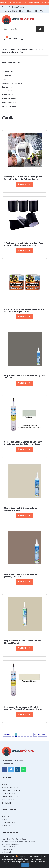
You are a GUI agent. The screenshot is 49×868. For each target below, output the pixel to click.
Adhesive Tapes (8, 72)
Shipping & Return (10, 787)
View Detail (25, 184)
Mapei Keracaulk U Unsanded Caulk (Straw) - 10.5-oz (21, 509)
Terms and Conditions (12, 791)
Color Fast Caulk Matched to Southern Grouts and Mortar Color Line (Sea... (23, 443)
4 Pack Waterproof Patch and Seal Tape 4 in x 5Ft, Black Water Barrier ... (24, 244)
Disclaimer (7, 803)
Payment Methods (10, 797)
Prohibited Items (9, 794)
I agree (25, 865)
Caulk (22, 52)
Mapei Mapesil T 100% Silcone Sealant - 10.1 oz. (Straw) (23, 642)
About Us (6, 784)
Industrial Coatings (9, 95)
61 (39, 735)
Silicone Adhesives (9, 107)
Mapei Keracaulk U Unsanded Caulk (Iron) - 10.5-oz (24, 377)
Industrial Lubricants (10, 99)
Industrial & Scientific (19, 49)
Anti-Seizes (6, 75)
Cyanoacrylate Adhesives (12, 83)
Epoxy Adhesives (9, 87)
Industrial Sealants (9, 103)
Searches (6, 826)
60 (35, 735)
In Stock (6, 817)
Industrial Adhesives (10, 91)
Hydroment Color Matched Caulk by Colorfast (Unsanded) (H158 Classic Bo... (23, 708)
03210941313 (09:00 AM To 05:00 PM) (27, 11)
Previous (7, 735)
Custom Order (8, 823)
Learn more (41, 862)
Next (44, 735)
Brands (5, 820)
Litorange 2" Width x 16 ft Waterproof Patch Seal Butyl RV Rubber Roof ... (23, 178)
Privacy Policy (9, 800)
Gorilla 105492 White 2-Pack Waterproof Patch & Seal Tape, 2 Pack (24, 311)
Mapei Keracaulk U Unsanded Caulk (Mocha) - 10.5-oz (21, 576)
